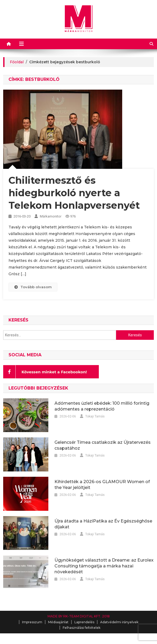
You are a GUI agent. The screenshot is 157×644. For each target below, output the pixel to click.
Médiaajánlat (58, 622)
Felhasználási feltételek (82, 628)
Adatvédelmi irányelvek (119, 622)
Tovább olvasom (33, 287)
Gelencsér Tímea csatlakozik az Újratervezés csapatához (103, 445)
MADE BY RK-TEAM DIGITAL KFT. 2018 (79, 616)
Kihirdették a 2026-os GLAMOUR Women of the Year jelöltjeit (102, 485)
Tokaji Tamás (95, 416)
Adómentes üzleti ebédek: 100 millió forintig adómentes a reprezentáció (102, 406)
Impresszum (32, 622)
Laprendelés (84, 622)
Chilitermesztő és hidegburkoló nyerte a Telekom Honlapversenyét (74, 193)
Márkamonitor (51, 216)
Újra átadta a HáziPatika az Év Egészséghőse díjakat (103, 524)
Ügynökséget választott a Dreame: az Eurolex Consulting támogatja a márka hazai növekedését (104, 566)
